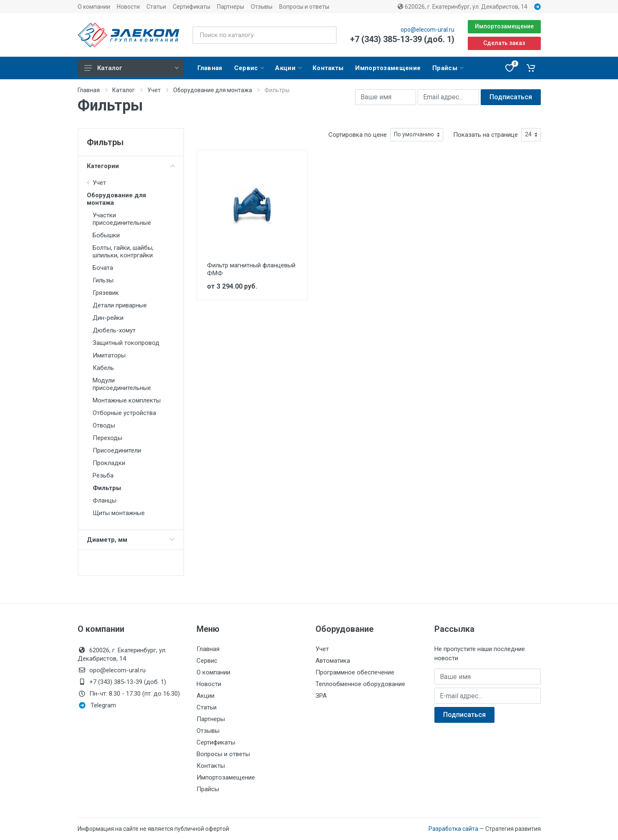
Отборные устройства (124, 413)
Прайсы (208, 789)
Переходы (107, 438)
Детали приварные (120, 305)
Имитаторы (109, 355)
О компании (94, 7)
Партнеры (231, 7)
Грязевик (106, 293)
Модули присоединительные (122, 384)
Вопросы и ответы (304, 7)
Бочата (103, 268)
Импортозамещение (504, 26)
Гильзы (103, 280)
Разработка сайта (453, 829)
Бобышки (106, 235)
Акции (206, 696)
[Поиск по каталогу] (264, 35)
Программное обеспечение (355, 672)
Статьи (156, 7)
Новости (128, 7)
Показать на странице (486, 135)
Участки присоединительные (122, 219)
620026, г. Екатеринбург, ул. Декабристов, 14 (463, 7)
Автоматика (333, 661)
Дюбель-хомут (114, 330)
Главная (89, 90)
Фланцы (105, 500)
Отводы (104, 425)
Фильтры (107, 488)
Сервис (207, 661)
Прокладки (109, 463)
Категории (131, 166)
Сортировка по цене (358, 135)
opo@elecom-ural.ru (428, 30)
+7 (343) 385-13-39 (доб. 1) (402, 39)
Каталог (131, 68)
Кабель (103, 368)
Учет (154, 90)
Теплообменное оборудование (360, 684)
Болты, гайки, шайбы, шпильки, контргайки (123, 251)
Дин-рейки (108, 318)
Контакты (211, 766)
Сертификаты (192, 7)
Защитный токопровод (126, 343)
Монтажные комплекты (127, 400)
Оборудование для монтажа (213, 90)
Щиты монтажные (119, 513)
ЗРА (321, 696)
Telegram (97, 705)
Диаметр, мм (131, 540)
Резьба (103, 475)
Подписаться (511, 97)
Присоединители (117, 450)
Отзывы (262, 7)
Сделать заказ (504, 43)
